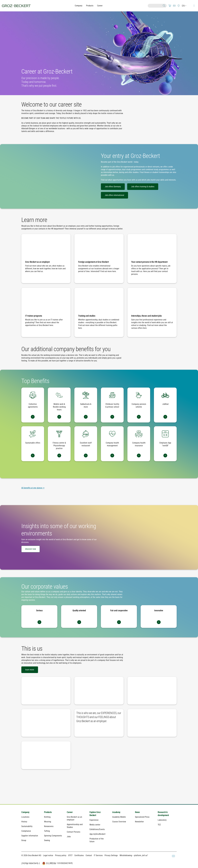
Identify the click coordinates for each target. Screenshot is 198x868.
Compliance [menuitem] (26, 831)
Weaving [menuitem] (48, 822)
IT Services (98, 855)
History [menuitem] (24, 822)
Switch (33, 417)
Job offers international (114, 195)
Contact (89, 855)
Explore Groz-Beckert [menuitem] (95, 814)
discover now (31, 549)
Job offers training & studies (143, 187)
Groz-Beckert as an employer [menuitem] (74, 818)
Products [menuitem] (48, 812)
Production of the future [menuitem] (97, 840)
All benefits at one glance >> (33, 488)
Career (100, 6)
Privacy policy (61, 855)
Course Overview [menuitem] (119, 822)
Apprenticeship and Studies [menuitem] (75, 826)
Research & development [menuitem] (163, 814)
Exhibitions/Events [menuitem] (97, 829)
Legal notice (48, 855)
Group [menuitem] (24, 840)
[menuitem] (170, 6)
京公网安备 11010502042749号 (57, 863)
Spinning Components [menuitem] (53, 836)
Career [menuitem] (70, 812)
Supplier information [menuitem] (30, 836)
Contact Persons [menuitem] (73, 832)
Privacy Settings (111, 855)
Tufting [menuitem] (47, 831)
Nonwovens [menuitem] (49, 826)
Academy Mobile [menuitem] (119, 817)
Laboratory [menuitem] (162, 820)
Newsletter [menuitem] (139, 822)
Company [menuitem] (25, 812)
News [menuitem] (137, 812)
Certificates (79, 855)
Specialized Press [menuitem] (142, 817)
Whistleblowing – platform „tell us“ (134, 855)
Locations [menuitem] (25, 817)
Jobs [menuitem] (69, 837)
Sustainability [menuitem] (27, 826)
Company (79, 6)
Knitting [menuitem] (47, 817)
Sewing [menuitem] (47, 840)
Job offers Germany (113, 187)
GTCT (70, 855)
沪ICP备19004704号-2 (31, 863)
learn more (30, 670)
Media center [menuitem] (95, 825)
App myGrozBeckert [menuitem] (97, 834)
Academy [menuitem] (116, 812)
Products (90, 6)
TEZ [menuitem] (159, 825)
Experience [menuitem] (94, 820)
